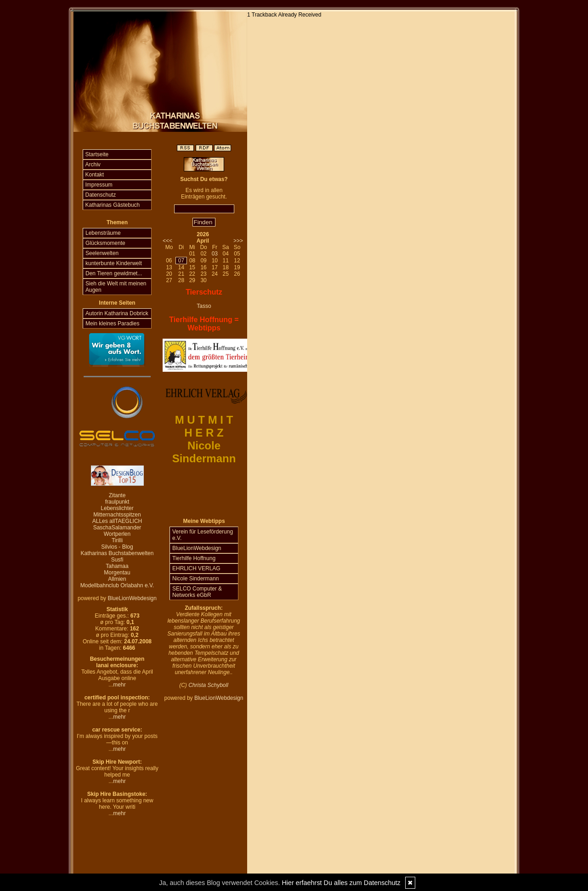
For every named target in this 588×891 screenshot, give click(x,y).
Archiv (93, 165)
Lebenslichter (117, 508)
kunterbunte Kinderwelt (114, 263)
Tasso (204, 306)
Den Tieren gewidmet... (114, 273)
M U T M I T (204, 420)
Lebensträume (103, 233)
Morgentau (117, 573)
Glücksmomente (105, 243)
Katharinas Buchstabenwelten (117, 553)
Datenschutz (101, 195)
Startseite (97, 154)
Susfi (117, 560)
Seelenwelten (102, 253)
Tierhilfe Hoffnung (194, 558)
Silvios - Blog (117, 547)
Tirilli (117, 540)
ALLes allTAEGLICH (117, 521)
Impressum (99, 185)
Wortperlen (117, 534)
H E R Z (204, 433)
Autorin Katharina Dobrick (117, 313)
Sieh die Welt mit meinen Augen (116, 287)
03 (215, 254)
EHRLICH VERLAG (196, 568)
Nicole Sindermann (195, 579)
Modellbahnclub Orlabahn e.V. (117, 585)
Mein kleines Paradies (112, 323)
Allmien (117, 579)
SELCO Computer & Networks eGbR (197, 592)
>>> (238, 241)
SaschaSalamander (117, 528)
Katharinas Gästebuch (113, 205)
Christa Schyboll (208, 685)
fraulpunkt (117, 502)
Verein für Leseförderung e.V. (203, 535)
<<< (167, 241)
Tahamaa (117, 566)
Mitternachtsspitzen (117, 515)
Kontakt (95, 175)
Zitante (117, 495)
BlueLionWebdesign (132, 598)
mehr (119, 685)
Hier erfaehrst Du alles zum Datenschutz (341, 883)
